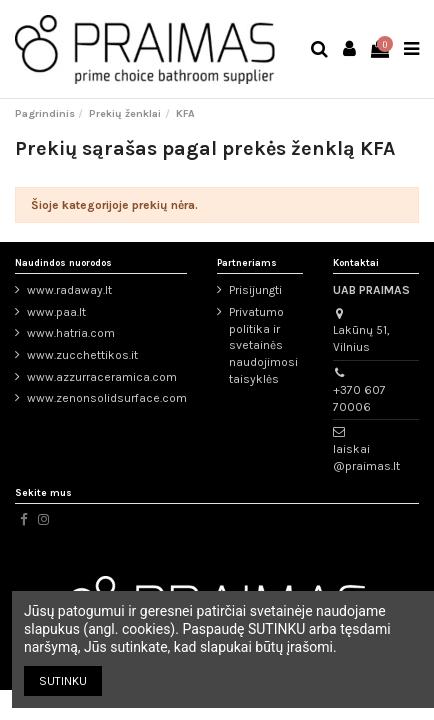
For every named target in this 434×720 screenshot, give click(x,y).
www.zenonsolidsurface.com (107, 398)
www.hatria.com (71, 333)
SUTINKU (63, 681)
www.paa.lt (56, 312)
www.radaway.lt (69, 290)
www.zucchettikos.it (82, 355)
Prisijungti (255, 290)
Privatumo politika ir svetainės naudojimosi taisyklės (263, 345)
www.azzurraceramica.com (102, 377)
